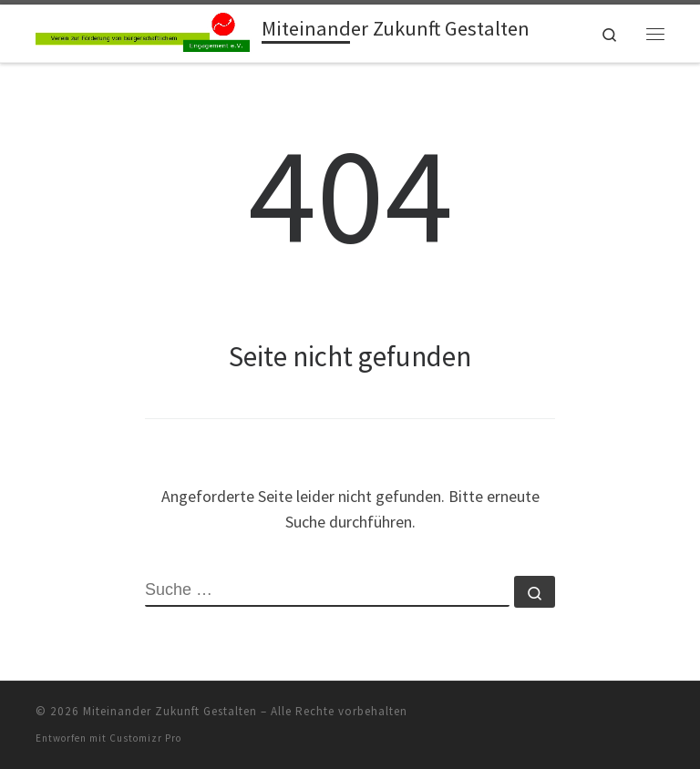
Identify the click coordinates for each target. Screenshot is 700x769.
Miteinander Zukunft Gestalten (170, 711)
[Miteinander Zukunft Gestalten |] (145, 31)
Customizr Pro (145, 738)
